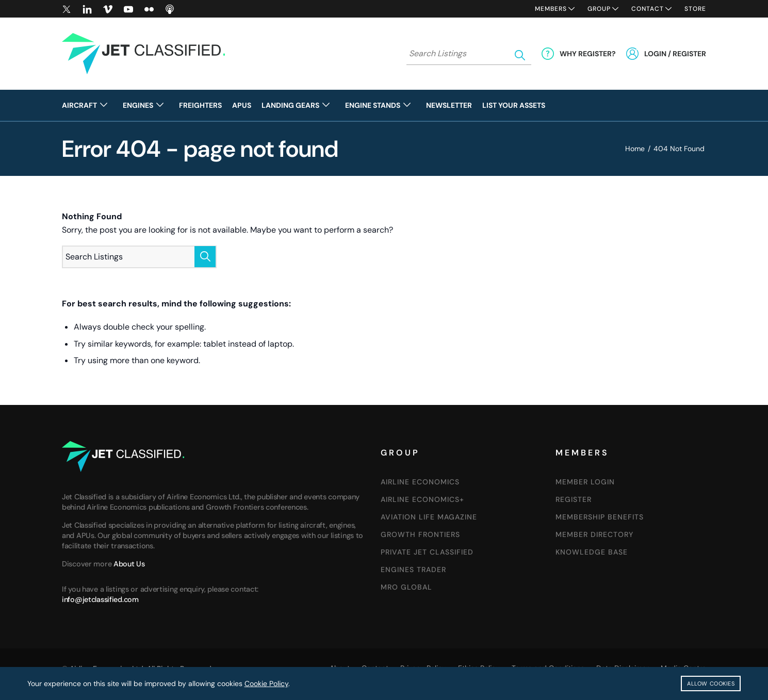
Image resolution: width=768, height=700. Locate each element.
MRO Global (406, 587)
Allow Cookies (711, 683)
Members (551, 9)
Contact (648, 9)
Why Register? (588, 54)
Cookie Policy (266, 683)
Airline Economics (420, 482)
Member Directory (594, 534)
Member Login (585, 482)
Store (695, 9)
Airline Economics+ (422, 499)
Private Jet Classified (427, 552)
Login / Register (675, 54)
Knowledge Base (592, 552)
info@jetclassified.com (100, 599)
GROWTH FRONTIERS (420, 534)
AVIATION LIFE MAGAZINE (429, 517)
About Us (129, 564)
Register (574, 499)
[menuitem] (90, 105)
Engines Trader (413, 569)
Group (599, 9)
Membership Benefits (600, 517)
